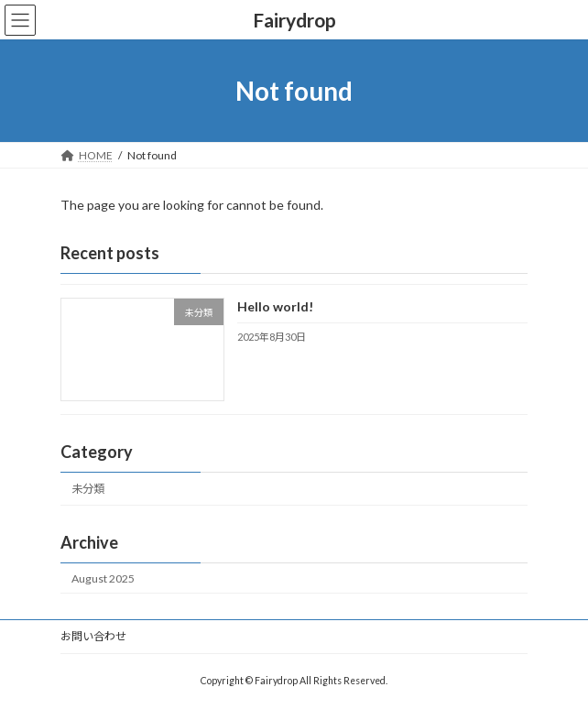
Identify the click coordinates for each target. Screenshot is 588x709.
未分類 (88, 490)
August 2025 (103, 578)
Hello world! (275, 307)
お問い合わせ (93, 636)
